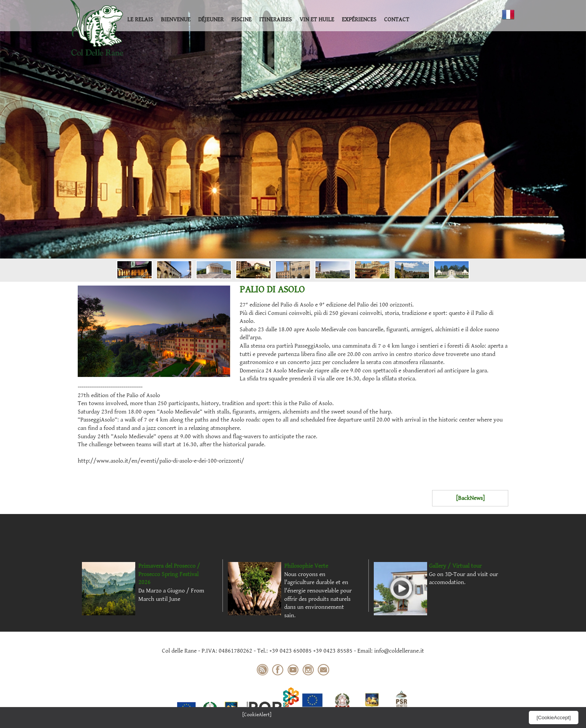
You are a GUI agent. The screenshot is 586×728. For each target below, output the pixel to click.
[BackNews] (470, 498)
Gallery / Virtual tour (455, 566)
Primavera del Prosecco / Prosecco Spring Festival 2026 (169, 574)
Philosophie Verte (306, 566)
